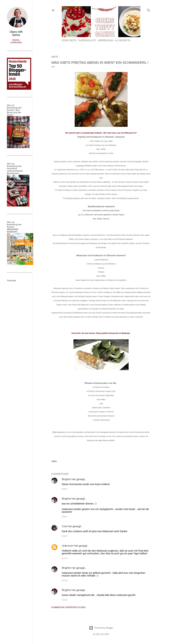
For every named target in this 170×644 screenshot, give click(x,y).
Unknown (67, 546)
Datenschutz (87, 40)
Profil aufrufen (16, 41)
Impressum (106, 40)
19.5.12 (65, 580)
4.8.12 (65, 600)
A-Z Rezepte (123, 40)
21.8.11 (65, 489)
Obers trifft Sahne (16, 33)
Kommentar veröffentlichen (68, 607)
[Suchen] (149, 10)
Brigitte (66, 479)
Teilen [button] (54, 461)
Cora (64, 526)
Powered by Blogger (101, 628)
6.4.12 (64, 558)
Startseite (69, 40)
